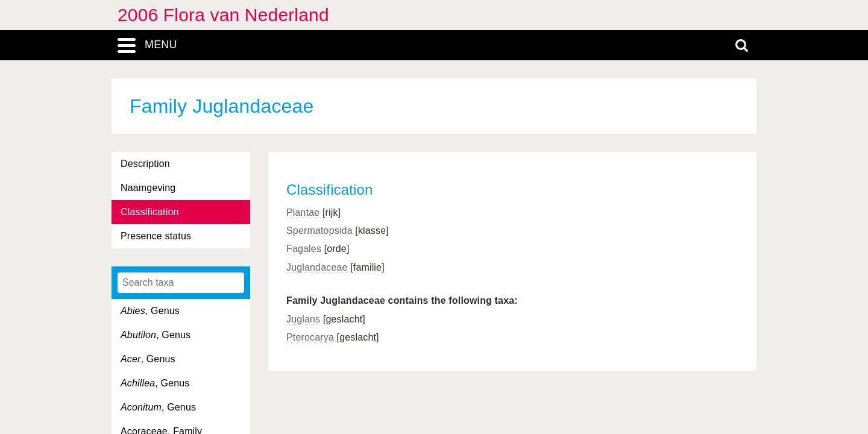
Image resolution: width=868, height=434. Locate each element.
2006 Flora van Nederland (223, 15)
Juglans (303, 319)
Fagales (304, 249)
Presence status (156, 236)
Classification (150, 212)
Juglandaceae (317, 267)
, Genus (150, 311)
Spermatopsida (319, 231)
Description (145, 164)
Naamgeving (148, 188)
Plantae (303, 212)
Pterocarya (310, 337)
